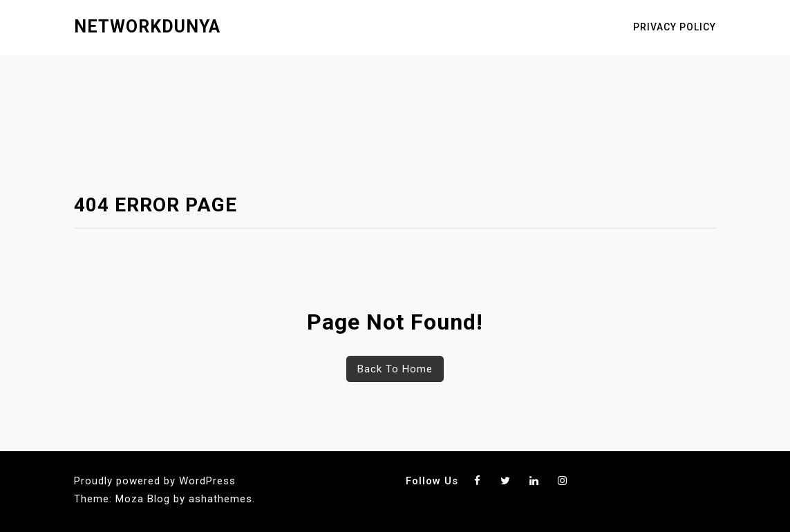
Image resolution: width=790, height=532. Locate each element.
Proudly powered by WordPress (155, 481)
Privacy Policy (675, 27)
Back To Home (395, 369)
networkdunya (147, 27)
